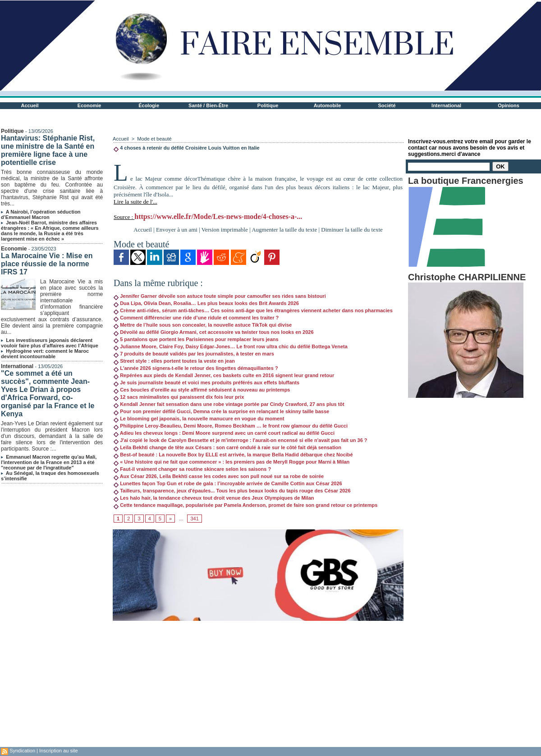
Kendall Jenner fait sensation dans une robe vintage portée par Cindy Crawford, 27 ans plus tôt (229, 404)
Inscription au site (59, 751)
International (446, 105)
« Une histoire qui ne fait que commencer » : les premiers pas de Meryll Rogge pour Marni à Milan (232, 462)
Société (387, 105)
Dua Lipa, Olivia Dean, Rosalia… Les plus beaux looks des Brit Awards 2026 (206, 303)
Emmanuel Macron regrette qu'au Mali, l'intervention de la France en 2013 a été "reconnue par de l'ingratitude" (49, 462)
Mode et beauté (154, 139)
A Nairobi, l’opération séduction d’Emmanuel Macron (41, 214)
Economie (89, 105)
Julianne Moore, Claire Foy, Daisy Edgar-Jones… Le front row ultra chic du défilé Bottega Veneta (231, 346)
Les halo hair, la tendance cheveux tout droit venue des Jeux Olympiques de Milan (214, 498)
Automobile (328, 105)
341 (194, 519)
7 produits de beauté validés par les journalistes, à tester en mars (194, 354)
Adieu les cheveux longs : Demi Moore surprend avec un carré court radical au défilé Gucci (224, 433)
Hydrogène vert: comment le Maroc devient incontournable (45, 354)
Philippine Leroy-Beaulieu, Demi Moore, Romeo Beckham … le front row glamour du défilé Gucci (231, 426)
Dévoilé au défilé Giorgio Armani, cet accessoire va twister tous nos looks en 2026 (213, 332)
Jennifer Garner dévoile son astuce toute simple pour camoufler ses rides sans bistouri (220, 296)
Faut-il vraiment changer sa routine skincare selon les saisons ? (192, 469)
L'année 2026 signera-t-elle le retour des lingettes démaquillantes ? (196, 368)
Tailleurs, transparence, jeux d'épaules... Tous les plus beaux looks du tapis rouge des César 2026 (232, 491)
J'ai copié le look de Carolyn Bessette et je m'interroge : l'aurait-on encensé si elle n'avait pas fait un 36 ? (240, 440)
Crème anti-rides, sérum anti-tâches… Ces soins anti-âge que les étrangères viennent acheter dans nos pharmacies (253, 310)
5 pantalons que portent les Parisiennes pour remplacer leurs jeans (196, 339)
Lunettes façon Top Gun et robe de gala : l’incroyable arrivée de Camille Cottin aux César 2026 (228, 483)
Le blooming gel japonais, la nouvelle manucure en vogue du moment (199, 419)
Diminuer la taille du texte (352, 230)
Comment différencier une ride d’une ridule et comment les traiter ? (196, 318)
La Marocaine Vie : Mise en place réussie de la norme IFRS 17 (47, 264)
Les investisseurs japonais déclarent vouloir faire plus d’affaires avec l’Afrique (50, 343)
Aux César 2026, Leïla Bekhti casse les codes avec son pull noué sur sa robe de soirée (219, 476)
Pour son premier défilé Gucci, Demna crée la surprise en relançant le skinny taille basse (221, 411)
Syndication (22, 751)
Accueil (30, 105)
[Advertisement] (258, 684)
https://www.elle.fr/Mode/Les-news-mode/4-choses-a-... (218, 216)
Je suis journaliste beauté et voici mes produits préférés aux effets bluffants (206, 383)
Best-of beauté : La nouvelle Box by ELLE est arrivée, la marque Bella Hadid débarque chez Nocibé (233, 455)
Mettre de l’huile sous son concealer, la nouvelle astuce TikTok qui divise (203, 325)
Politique (268, 105)
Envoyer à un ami (177, 230)
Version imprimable (225, 230)
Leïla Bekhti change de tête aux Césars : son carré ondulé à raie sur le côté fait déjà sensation (227, 447)
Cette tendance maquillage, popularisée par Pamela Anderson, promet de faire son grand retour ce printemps (245, 505)
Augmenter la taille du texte (284, 230)
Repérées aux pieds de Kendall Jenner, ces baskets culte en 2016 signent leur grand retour (224, 375)
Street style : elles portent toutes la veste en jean (174, 361)
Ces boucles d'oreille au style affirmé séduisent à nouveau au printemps (202, 390)
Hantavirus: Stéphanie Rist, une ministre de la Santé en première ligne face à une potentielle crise (48, 150)
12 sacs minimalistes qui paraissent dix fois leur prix (179, 397)
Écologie (149, 105)
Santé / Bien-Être (208, 105)
